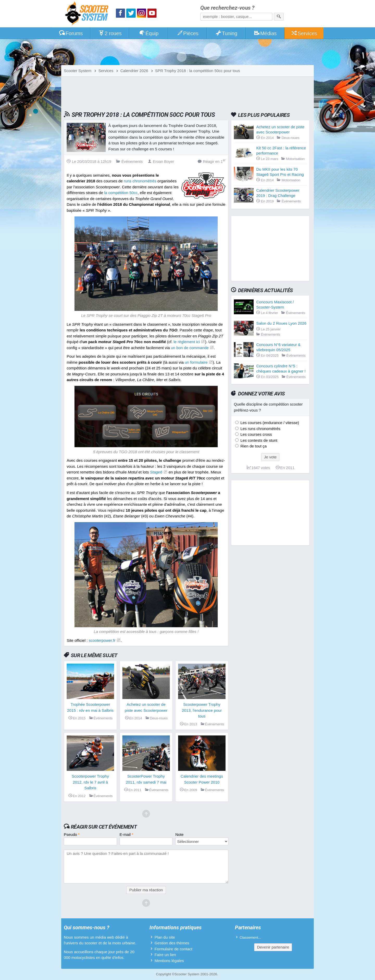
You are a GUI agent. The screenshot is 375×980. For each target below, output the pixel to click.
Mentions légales (169, 961)
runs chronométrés (140, 181)
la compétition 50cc (121, 193)
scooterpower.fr (102, 640)
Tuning (226, 33)
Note (179, 834)
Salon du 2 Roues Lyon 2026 (281, 323)
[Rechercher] (279, 17)
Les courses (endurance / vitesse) (269, 423)
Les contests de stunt (258, 440)
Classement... (250, 937)
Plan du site (165, 937)
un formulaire (196, 362)
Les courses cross (256, 434)
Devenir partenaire (273, 947)
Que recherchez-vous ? (227, 8)
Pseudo (72, 834)
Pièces (187, 33)
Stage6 (156, 472)
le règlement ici (187, 342)
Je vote (270, 457)
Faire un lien (165, 955)
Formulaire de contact (173, 949)
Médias (265, 33)
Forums (71, 33)
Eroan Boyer (161, 161)
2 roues (110, 33)
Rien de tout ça (253, 446)
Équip (149, 33)
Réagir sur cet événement (104, 827)
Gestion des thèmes (172, 943)
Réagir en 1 (212, 161)
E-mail (126, 834)
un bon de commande (190, 348)
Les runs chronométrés (260, 429)
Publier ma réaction (146, 890)
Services (304, 33)
